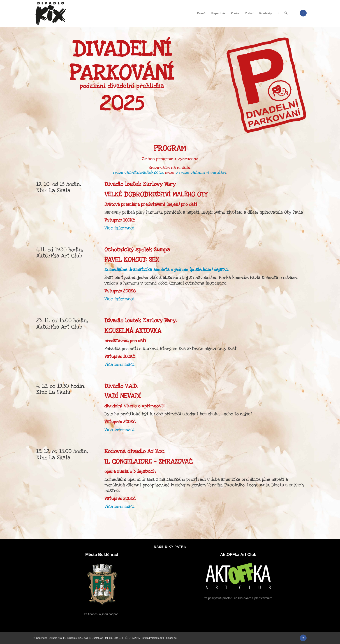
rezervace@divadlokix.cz (138, 173)
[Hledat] (286, 13)
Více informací (119, 228)
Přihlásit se (171, 638)
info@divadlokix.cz (152, 638)
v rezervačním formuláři (200, 173)
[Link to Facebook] (303, 13)
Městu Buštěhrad (102, 555)
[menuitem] (201, 13)
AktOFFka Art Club (238, 555)
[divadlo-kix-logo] (51, 13)
